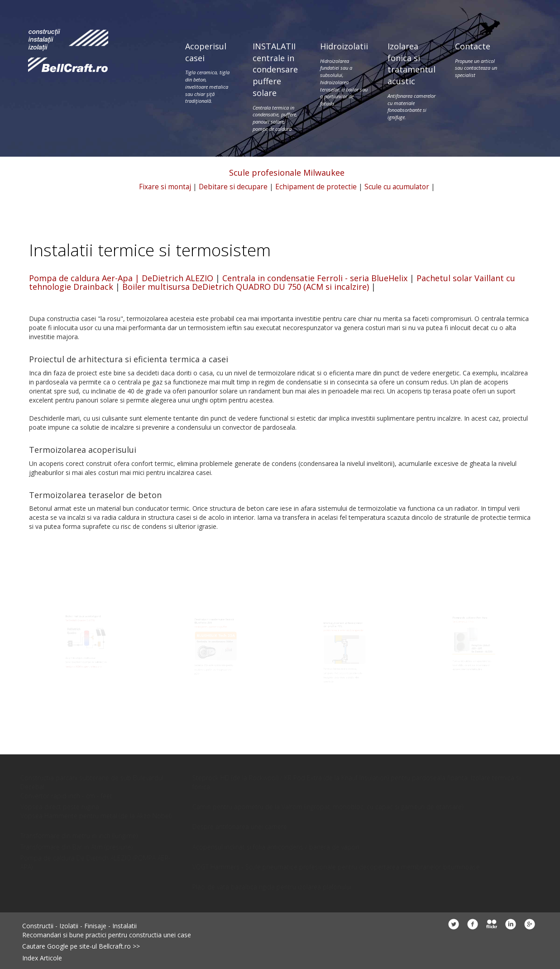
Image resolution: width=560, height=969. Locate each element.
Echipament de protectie (316, 187)
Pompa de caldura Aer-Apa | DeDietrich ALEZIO (121, 278)
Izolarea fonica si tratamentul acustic (412, 81)
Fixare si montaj (165, 187)
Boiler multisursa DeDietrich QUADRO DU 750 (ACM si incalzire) (246, 287)
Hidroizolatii (344, 74)
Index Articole (42, 958)
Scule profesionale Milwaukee (287, 173)
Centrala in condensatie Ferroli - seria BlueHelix (315, 278)
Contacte (478, 60)
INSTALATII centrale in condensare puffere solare (275, 86)
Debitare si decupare (233, 187)
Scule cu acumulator (397, 187)
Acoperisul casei (208, 73)
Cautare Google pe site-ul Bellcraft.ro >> (81, 946)
